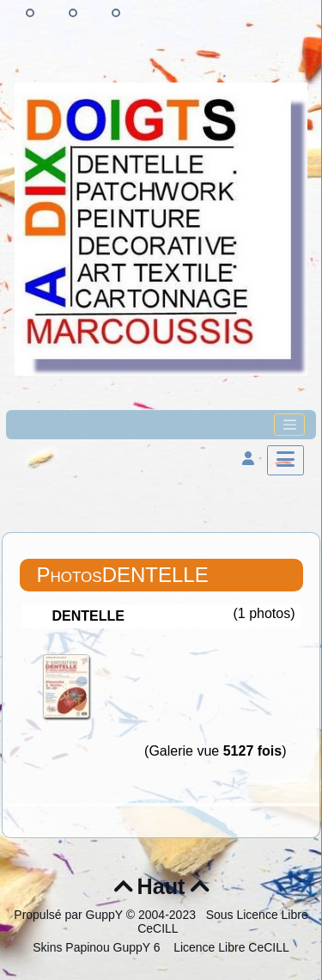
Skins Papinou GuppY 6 (100, 947)
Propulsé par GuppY (70, 915)
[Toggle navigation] (289, 425)
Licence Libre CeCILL (230, 947)
